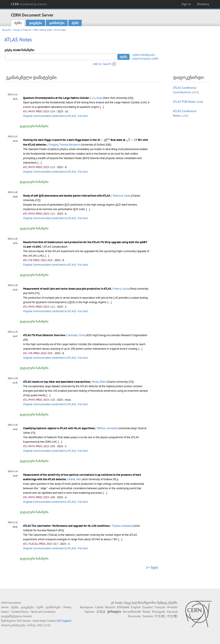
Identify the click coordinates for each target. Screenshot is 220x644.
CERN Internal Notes (43, 30)
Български (87, 607)
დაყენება (35, 23)
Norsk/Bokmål (132, 612)
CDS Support (64, 621)
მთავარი (7, 30)
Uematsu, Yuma (76, 335)
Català (99, 607)
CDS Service (24, 621)
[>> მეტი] (152, 567)
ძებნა (18, 23)
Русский (172, 612)
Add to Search (102, 64)
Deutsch (110, 607)
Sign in (186, 4)
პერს (75, 23)
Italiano (90, 612)
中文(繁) (172, 616)
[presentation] (104, 140)
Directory (203, 4)
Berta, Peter (99, 382)
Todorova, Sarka (121, 196)
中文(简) (160, 616)
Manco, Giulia (121, 289)
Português (159, 612)
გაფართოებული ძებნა (145, 59)
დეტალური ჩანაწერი (34, 126)
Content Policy (20, 612)
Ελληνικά (123, 607)
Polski (146, 612)
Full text (83, 116)
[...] (102, 107)
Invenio (27, 616)
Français (160, 607)
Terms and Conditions (43, 612)
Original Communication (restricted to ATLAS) (49, 116)
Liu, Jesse (97, 98)
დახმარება (57, 23)
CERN (29, 4)
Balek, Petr (75, 479)
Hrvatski (172, 607)
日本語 (101, 612)
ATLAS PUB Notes (184, 102)
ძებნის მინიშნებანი (144, 55)
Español (148, 607)
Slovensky (134, 616)
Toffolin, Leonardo (107, 428)
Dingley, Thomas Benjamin (65, 145)
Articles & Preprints (22, 30)
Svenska (148, 616)
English (136, 607)
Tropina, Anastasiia (122, 526)
